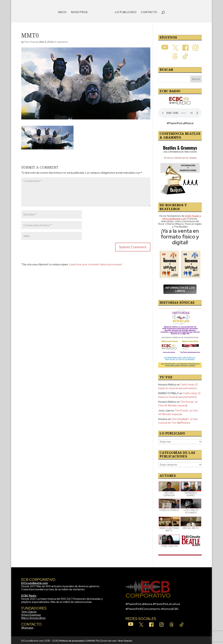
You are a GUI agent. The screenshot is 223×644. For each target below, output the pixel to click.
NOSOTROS (81, 11)
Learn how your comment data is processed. (96, 263)
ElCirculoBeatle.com (35, 582)
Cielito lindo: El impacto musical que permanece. (178, 385)
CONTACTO (148, 11)
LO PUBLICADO (125, 11)
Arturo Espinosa (31, 614)
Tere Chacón (29, 611)
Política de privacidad (72, 640)
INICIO (64, 11)
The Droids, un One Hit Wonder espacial (178, 402)
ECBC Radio (29, 594)
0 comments (61, 41)
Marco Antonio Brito (33, 617)
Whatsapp (27, 627)
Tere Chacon (31, 41)
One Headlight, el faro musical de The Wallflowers (178, 420)
